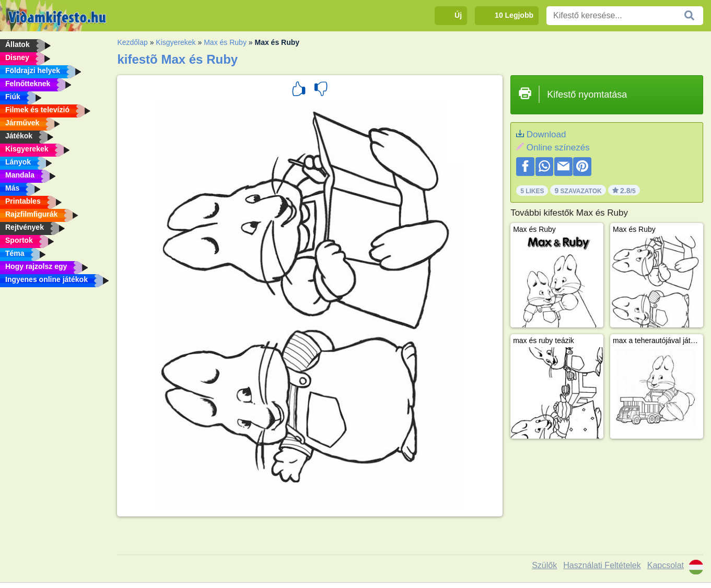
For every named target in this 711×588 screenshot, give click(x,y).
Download (546, 134)
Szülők (544, 565)
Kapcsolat (666, 565)
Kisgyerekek (176, 42)
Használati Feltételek (602, 565)
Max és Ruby (225, 42)
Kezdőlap (132, 42)
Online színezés (558, 148)
